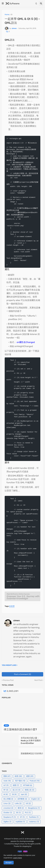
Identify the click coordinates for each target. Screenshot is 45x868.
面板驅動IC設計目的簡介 (32, 753)
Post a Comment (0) (22, 674)
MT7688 (28, 785)
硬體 (30, 776)
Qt (12, 15)
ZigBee (7, 822)
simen (16, 620)
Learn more (17, 858)
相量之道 (29, 790)
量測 (21, 808)
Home (7, 15)
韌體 (16, 785)
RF (6, 790)
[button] (3, 3)
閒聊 (7, 776)
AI (6, 794)
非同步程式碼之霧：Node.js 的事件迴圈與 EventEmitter (31, 741)
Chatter (8, 813)
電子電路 (20, 781)
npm (24, 794)
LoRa (18, 804)
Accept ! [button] (9, 863)
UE (28, 804)
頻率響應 (22, 799)
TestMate (34, 817)
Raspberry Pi (10, 817)
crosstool (8, 808)
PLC (28, 813)
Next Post (38, 680)
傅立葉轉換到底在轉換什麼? (20, 729)
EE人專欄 (8, 799)
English (35, 799)
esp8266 (20, 822)
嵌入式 (16, 790)
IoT (6, 785)
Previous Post (8, 680)
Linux (7, 804)
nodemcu (34, 822)
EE (18, 813)
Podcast (35, 781)
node (7, 781)
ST (22, 817)
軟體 (13, 606)
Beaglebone (34, 808)
